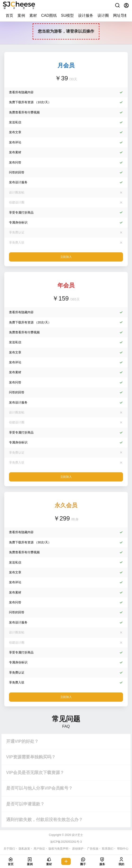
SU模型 (67, 15)
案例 (21, 15)
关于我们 (9, 849)
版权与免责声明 (58, 849)
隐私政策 (24, 849)
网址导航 (121, 15)
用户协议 (39, 849)
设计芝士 (77, 835)
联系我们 (108, 849)
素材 (33, 15)
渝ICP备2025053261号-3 (66, 842)
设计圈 (103, 15)
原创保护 (78, 849)
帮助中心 (123, 849)
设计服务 (86, 15)
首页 (9, 15)
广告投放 (93, 849)
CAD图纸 (49, 15)
